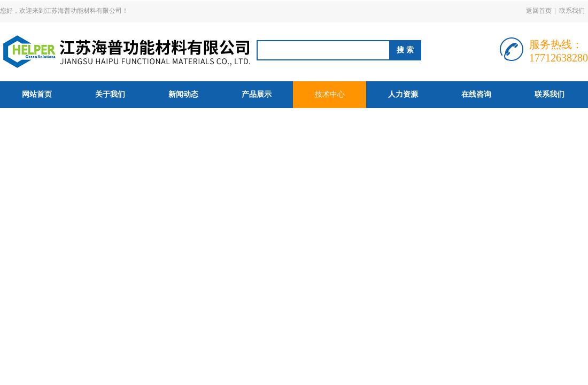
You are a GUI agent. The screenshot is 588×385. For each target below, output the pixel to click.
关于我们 (110, 94)
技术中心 (330, 94)
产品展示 (257, 94)
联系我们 (572, 11)
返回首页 (539, 11)
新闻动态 (183, 94)
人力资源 (403, 94)
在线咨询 (476, 94)
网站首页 (37, 94)
